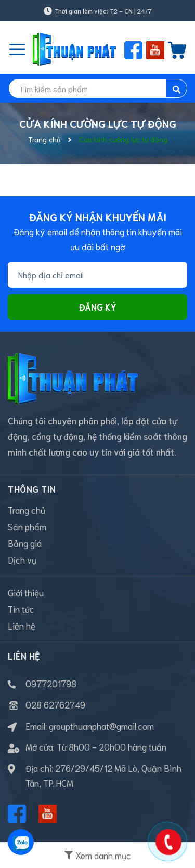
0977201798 (51, 683)
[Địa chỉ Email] (97, 275)
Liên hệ (22, 625)
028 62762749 (55, 704)
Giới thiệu (26, 592)
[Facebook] (17, 814)
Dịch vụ (22, 559)
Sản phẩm (27, 526)
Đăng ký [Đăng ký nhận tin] (98, 306)
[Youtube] (48, 814)
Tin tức (21, 609)
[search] (97, 88)
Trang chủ (27, 510)
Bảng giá (25, 543)
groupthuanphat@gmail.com (101, 726)
